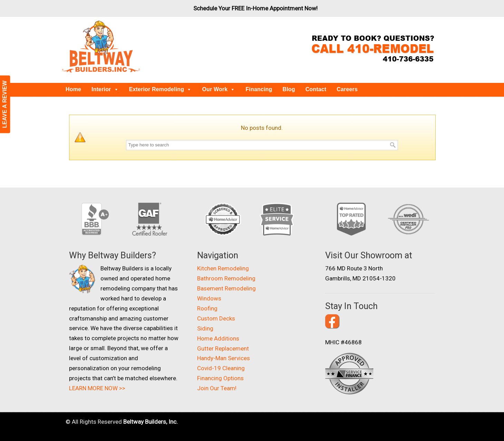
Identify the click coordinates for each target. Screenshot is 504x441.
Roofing (207, 308)
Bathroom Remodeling (226, 278)
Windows (209, 298)
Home (73, 89)
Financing (259, 89)
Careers (347, 89)
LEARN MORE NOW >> (97, 388)
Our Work (219, 89)
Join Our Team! (217, 388)
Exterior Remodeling (161, 89)
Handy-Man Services (224, 358)
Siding (205, 328)
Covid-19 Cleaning (221, 368)
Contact (316, 89)
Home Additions (218, 338)
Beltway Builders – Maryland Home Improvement (101, 47)
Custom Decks (216, 318)
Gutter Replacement (223, 348)
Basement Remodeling (226, 288)
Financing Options (220, 378)
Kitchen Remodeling (223, 268)
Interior (105, 89)
